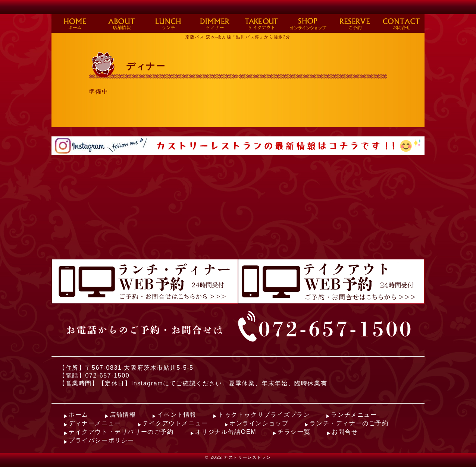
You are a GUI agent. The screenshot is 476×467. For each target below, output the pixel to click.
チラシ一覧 (294, 432)
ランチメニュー (354, 415)
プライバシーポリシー (101, 440)
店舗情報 (123, 415)
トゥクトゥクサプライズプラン (264, 415)
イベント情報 (177, 415)
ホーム (79, 415)
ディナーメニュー (95, 423)
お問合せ (345, 432)
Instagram (147, 383)
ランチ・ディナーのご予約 (349, 423)
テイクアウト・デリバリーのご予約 (121, 432)
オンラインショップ (259, 423)
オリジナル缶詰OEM (226, 432)
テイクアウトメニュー (175, 423)
